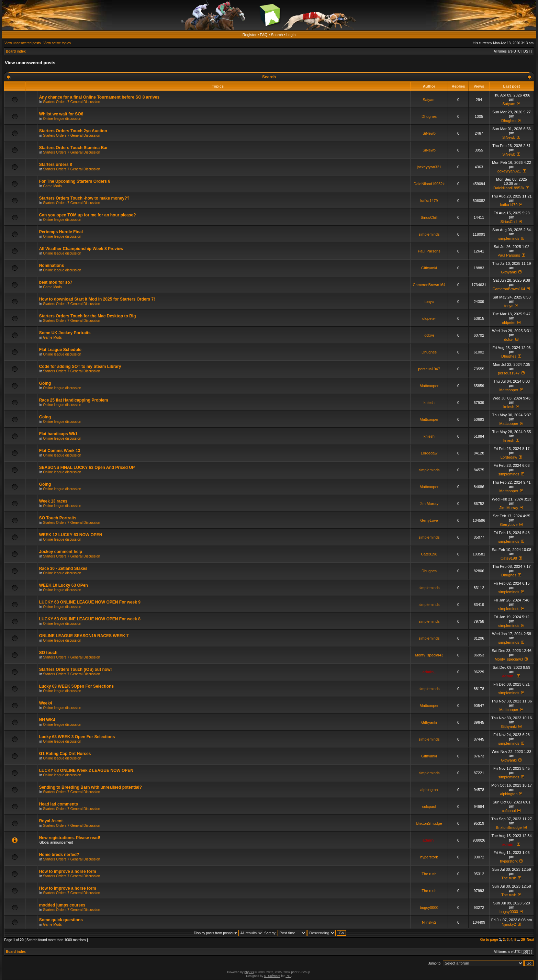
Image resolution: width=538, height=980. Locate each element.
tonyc (429, 302)
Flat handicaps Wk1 (58, 434)
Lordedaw (429, 453)
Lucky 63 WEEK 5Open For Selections (76, 686)
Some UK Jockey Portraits (65, 333)
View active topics (57, 43)
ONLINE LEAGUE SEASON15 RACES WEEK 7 (84, 636)
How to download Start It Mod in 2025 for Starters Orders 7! (97, 299)
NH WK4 (47, 720)
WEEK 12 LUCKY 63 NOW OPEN (71, 535)
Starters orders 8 (56, 165)
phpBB (249, 972)
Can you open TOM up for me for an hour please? (88, 215)
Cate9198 (429, 554)
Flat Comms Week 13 (60, 451)
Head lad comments (59, 804)
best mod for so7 (56, 282)
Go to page (489, 940)
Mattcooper (429, 386)
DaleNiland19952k (429, 184)
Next (530, 940)
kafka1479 (429, 201)
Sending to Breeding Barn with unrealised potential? (91, 787)
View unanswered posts (23, 43)
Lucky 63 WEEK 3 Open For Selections (77, 737)
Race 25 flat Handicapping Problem (74, 400)
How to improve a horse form (68, 871)
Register (250, 35)
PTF (288, 976)
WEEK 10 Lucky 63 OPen (64, 585)
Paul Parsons (429, 251)
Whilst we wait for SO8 (61, 114)
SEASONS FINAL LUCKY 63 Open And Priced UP (87, 468)
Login (291, 35)
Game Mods (52, 186)
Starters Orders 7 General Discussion (71, 102)
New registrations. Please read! (70, 838)
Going (45, 383)
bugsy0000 (429, 908)
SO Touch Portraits (58, 518)
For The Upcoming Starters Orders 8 (75, 181)
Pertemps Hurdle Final (61, 232)
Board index (16, 51)
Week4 (46, 703)
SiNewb (429, 133)
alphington (429, 790)
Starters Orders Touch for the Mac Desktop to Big (88, 316)
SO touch (48, 653)
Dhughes (429, 116)
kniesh (429, 403)
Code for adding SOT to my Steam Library (80, 367)
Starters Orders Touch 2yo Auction (73, 131)
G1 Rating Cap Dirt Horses (65, 754)
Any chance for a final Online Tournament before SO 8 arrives (99, 97)
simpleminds (429, 234)
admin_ (429, 672)
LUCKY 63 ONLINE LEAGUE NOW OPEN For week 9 (90, 602)
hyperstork (429, 857)
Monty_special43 (429, 655)
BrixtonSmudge (429, 823)
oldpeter (429, 318)
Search (277, 35)
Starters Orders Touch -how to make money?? (84, 198)
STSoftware (272, 976)
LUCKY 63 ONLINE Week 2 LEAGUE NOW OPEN (86, 770)
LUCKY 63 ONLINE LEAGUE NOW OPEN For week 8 (90, 619)
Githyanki (429, 268)
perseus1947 (429, 369)
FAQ (264, 35)
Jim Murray (429, 504)
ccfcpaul (429, 807)
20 (523, 940)
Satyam (429, 100)
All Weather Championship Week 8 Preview (81, 249)
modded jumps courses (62, 905)
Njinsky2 (429, 922)
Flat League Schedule (60, 350)
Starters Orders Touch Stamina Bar (74, 148)
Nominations (52, 266)
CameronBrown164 (429, 285)
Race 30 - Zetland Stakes (63, 568)
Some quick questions (61, 920)
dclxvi (429, 335)
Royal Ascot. (52, 821)
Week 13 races (53, 501)
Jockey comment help (61, 552)
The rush (429, 874)
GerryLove (429, 520)
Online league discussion (62, 119)
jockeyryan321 (429, 167)
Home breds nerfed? (59, 855)
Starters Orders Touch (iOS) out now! (76, 669)
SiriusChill (429, 217)
